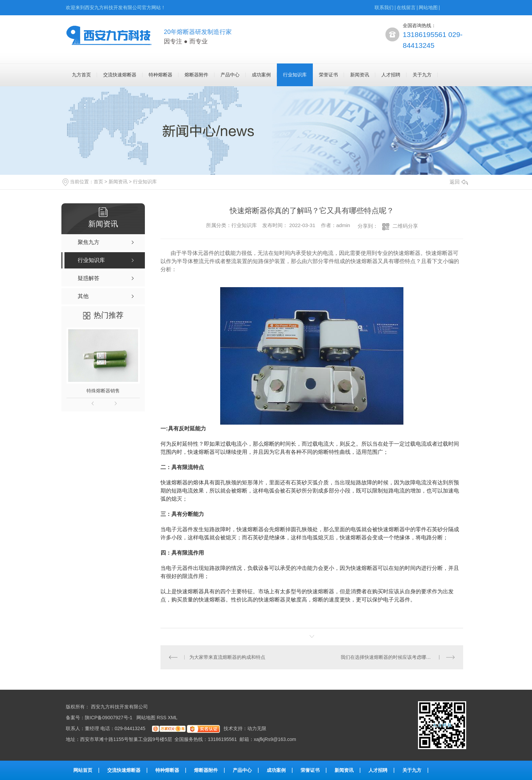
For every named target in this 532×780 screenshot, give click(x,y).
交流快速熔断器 (120, 75)
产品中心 (230, 75)
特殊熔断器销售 (103, 391)
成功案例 (261, 75)
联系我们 (384, 7)
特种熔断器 (160, 75)
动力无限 (257, 728)
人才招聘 (391, 75)
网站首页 (83, 770)
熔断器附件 (196, 75)
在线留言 (406, 7)
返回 (459, 182)
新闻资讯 (360, 75)
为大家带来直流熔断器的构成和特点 (227, 657)
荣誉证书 (328, 75)
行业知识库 (295, 75)
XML (173, 718)
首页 (98, 182)
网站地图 (428, 7)
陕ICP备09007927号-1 (109, 718)
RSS (162, 718)
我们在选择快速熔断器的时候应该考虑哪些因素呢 (393, 657)
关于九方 (422, 75)
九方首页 (81, 75)
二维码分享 (405, 226)
